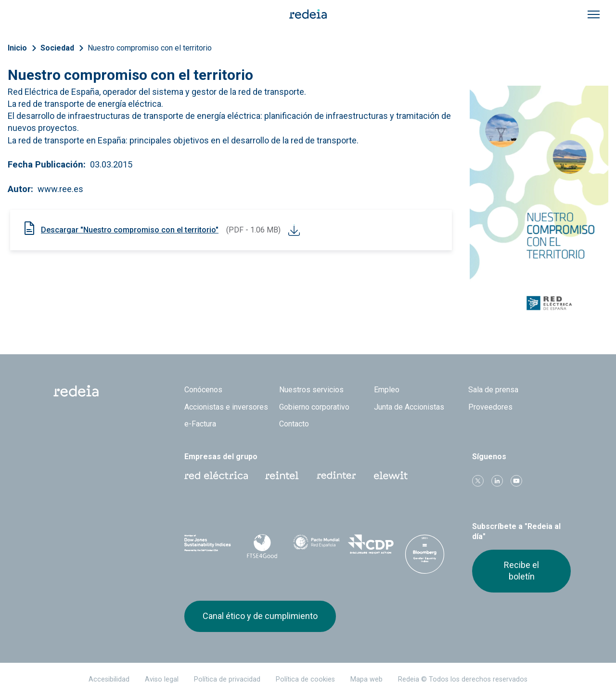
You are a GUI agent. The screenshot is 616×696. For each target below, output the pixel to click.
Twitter (478, 481)
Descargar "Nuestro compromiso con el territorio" (130, 230)
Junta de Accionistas (409, 407)
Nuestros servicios (311, 390)
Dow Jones (208, 545)
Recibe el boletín (521, 571)
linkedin (497, 481)
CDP (371, 544)
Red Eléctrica (216, 476)
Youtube (516, 481)
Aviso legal (162, 679)
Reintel (282, 476)
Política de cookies (305, 679)
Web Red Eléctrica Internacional (336, 476)
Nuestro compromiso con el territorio (150, 48)
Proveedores (490, 407)
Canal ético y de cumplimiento (260, 616)
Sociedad (57, 48)
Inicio (17, 48)
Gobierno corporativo (314, 407)
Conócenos (203, 390)
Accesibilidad (109, 679)
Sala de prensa (493, 390)
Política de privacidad (227, 679)
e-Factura (200, 424)
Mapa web (366, 679)
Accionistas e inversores (226, 407)
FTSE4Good (262, 546)
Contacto (294, 424)
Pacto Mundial (316, 545)
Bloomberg (425, 554)
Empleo (387, 390)
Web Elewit (391, 476)
